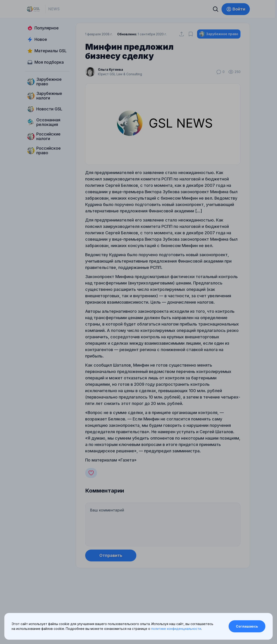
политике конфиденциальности (176, 629)
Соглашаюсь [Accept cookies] (247, 626)
